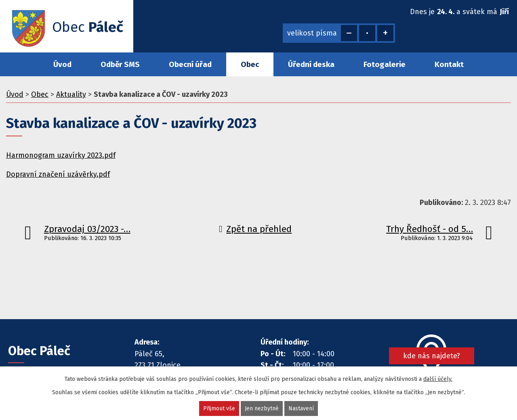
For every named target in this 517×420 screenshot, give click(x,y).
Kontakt (449, 64)
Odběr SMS (120, 64)
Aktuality (71, 94)
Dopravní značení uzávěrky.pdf (58, 174)
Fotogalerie (385, 64)
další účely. (438, 379)
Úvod (62, 64)
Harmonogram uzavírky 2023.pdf (61, 155)
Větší (385, 33)
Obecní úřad (190, 64)
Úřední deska (311, 64)
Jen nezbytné (262, 409)
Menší (349, 33)
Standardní (367, 33)
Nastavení (301, 409)
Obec (250, 64)
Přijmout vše (219, 409)
